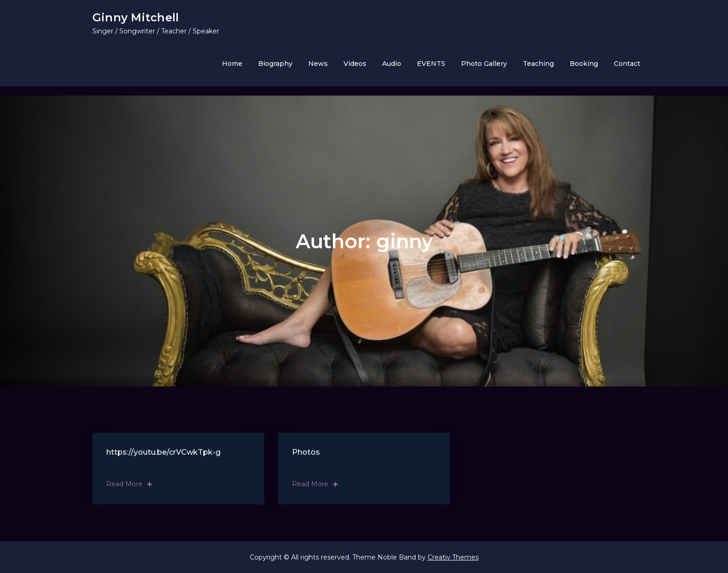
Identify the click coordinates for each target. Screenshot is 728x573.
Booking (584, 64)
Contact (627, 64)
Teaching (538, 64)
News (318, 64)
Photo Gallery (484, 64)
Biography (275, 64)
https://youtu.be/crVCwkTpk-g (163, 452)
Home (232, 64)
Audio (392, 64)
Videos (355, 64)
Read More (129, 484)
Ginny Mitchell (136, 17)
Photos (306, 452)
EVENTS (431, 64)
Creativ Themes (453, 557)
